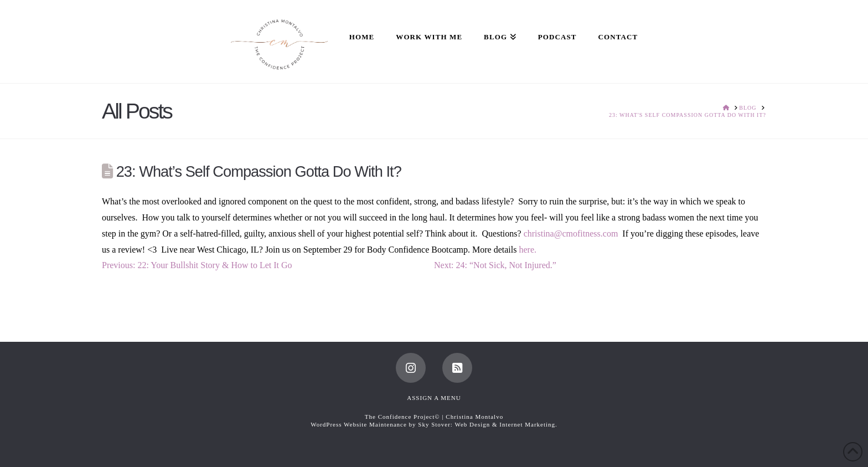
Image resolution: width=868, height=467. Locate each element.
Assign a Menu (434, 398)
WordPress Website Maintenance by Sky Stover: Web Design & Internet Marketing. (434, 424)
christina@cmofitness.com (571, 233)
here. (528, 250)
